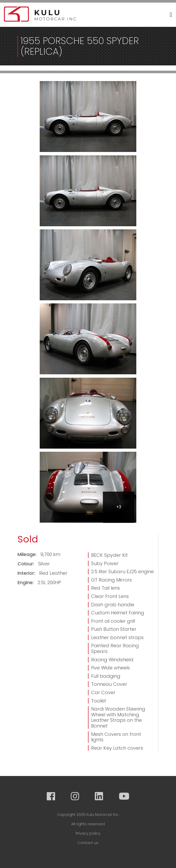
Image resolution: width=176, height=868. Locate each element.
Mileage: (28, 554)
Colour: (27, 564)
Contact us (88, 843)
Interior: (27, 573)
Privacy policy (88, 833)
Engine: (26, 582)
